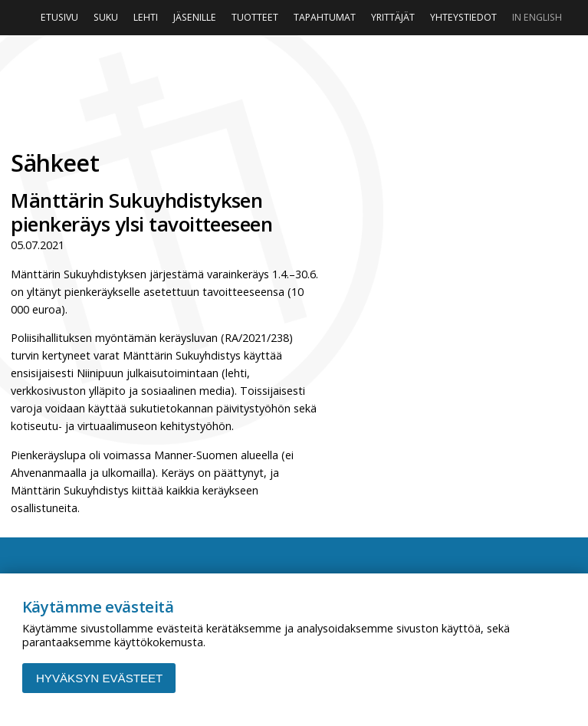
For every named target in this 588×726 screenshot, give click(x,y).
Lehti (146, 17)
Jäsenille (195, 17)
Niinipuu (294, 88)
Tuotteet (255, 17)
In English (537, 17)
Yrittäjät (393, 17)
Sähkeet (55, 163)
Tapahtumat (325, 17)
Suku (106, 17)
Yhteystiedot (463, 17)
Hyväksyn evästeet (99, 678)
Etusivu (59, 17)
